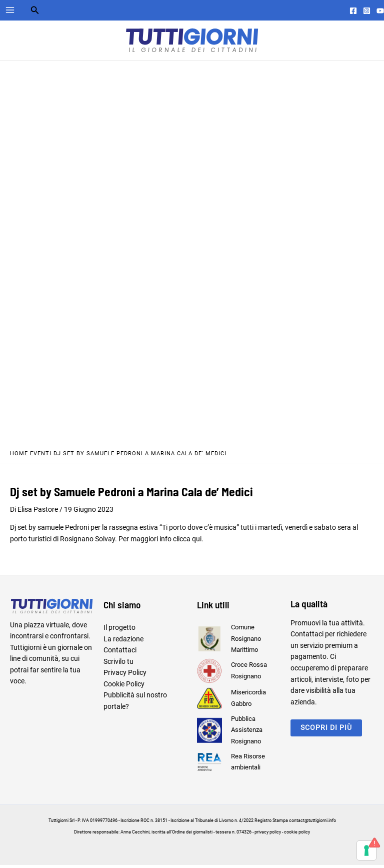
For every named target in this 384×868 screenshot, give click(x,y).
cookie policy (297, 835)
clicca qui (187, 541)
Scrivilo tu (118, 664)
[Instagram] (367, 11)
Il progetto (119, 630)
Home (19, 457)
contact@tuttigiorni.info (312, 823)
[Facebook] (353, 11)
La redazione (123, 641)
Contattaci (120, 653)
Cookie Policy (124, 687)
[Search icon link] (35, 11)
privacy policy (268, 835)
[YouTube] (380, 11)
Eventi (41, 457)
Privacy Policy (125, 675)
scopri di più (326, 730)
